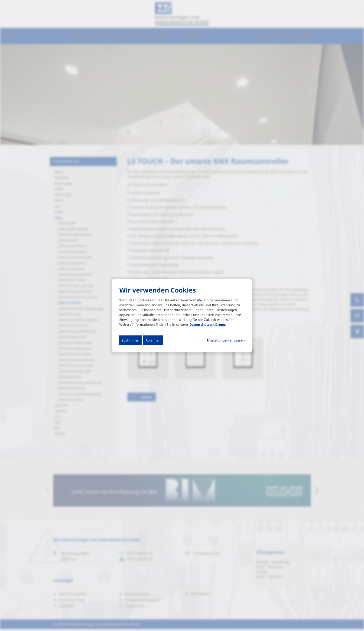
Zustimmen (130, 340)
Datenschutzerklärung (207, 324)
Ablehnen (153, 340)
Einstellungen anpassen (226, 340)
